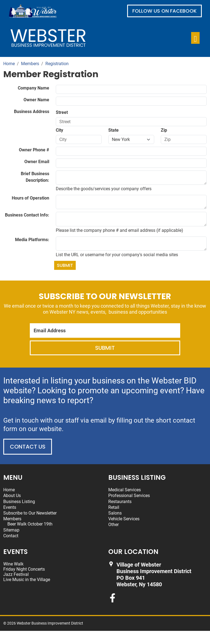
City (59, 130)
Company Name (33, 88)
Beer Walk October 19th (30, 524)
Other (113, 525)
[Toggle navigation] (195, 38)
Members (12, 519)
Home (9, 490)
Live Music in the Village (27, 580)
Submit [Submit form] (65, 265)
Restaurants (120, 502)
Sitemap (11, 530)
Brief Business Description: (35, 177)
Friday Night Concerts (24, 569)
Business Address (32, 112)
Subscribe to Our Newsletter (30, 513)
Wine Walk (13, 564)
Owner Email (37, 162)
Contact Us (28, 447)
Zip (164, 130)
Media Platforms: (32, 240)
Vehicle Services (124, 519)
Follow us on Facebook (164, 11)
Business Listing (19, 502)
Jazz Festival (16, 574)
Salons (115, 513)
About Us (12, 496)
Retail (114, 507)
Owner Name (36, 100)
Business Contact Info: (27, 215)
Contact (11, 536)
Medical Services (125, 490)
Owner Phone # (34, 150)
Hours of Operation (30, 198)
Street (62, 112)
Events (10, 507)
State (113, 130)
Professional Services (129, 496)
